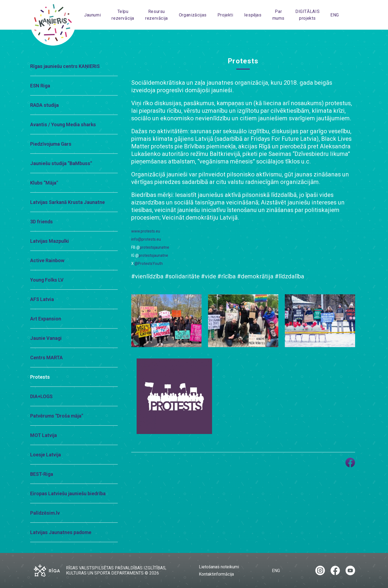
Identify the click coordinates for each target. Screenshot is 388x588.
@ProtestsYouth (149, 264)
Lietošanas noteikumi (219, 567)
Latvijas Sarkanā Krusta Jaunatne (67, 202)
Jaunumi (92, 15)
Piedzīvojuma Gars (51, 144)
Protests (40, 377)
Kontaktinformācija (216, 574)
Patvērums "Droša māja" (57, 416)
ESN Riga (40, 86)
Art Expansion (46, 319)
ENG (335, 15)
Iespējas (253, 15)
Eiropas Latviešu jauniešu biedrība (68, 493)
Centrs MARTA (46, 358)
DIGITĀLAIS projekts (307, 15)
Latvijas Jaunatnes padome (61, 532)
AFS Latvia (42, 299)
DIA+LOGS (41, 396)
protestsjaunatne (155, 247)
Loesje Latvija (46, 455)
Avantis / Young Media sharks (63, 124)
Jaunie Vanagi (46, 338)
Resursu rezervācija (157, 15)
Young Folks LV (47, 280)
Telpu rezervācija (123, 15)
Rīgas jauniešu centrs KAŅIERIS (65, 66)
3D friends (41, 222)
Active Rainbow (47, 260)
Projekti (225, 15)
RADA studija (44, 105)
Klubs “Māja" (44, 183)
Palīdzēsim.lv (45, 513)
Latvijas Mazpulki (50, 241)
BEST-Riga (42, 474)
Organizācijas (193, 15)
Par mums (278, 15)
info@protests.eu (146, 239)
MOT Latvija (44, 435)
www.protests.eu (146, 231)
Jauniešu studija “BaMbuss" (61, 163)
